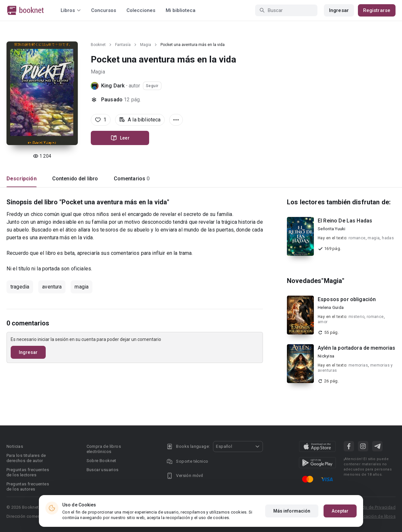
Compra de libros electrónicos (104, 449)
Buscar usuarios (103, 470)
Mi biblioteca (181, 10)
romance (357, 238)
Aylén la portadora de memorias (357, 348)
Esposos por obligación (347, 299)
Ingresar (339, 10)
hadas (388, 238)
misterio (356, 317)
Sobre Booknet (101, 461)
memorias (358, 365)
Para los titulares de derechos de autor (26, 458)
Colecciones (141, 10)
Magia (146, 45)
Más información (292, 511)
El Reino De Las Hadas (345, 221)
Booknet (98, 45)
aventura (52, 287)
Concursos (104, 10)
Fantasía (123, 45)
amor (323, 322)
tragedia (20, 287)
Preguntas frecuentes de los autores (28, 487)
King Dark (113, 86)
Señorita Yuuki (332, 229)
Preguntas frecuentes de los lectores (28, 472)
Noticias (15, 446)
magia (82, 287)
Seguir (152, 86)
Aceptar (340, 511)
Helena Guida (331, 307)
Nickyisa (326, 356)
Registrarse (377, 10)
